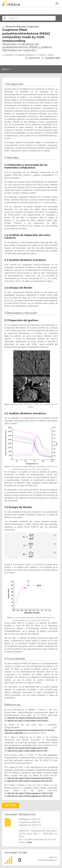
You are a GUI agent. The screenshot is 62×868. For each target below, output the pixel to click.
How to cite (33, 58)
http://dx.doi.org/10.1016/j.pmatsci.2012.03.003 (28, 718)
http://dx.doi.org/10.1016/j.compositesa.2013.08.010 (30, 778)
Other (30, 842)
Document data (51, 58)
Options (7, 70)
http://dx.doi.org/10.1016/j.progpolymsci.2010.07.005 (30, 793)
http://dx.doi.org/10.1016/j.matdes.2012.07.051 (28, 748)
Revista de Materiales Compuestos (22, 26)
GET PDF (11, 805)
